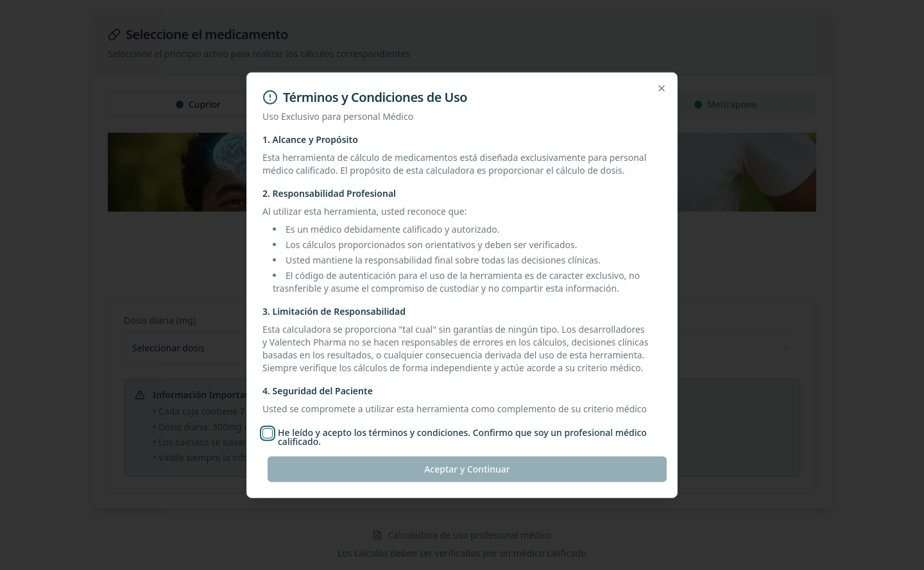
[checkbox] (268, 433)
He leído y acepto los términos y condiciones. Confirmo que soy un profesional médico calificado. (462, 437)
